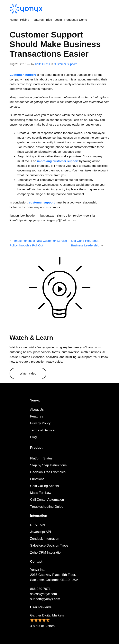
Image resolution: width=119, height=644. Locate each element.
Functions (37, 479)
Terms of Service (42, 430)
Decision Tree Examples (48, 472)
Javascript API (41, 532)
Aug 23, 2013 (18, 64)
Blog (33, 437)
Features (37, 416)
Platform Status (41, 458)
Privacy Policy (40, 423)
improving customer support (58, 161)
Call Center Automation (47, 500)
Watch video (28, 373)
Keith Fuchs (42, 64)
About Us (37, 410)
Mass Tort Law (41, 493)
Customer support (23, 75)
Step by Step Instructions (48, 465)
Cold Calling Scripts (44, 486)
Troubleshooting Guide (47, 507)
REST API (37, 525)
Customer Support (65, 64)
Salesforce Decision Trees (49, 545)
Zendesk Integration (45, 539)
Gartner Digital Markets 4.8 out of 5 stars (47, 621)
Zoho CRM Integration (46, 553)
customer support (42, 202)
